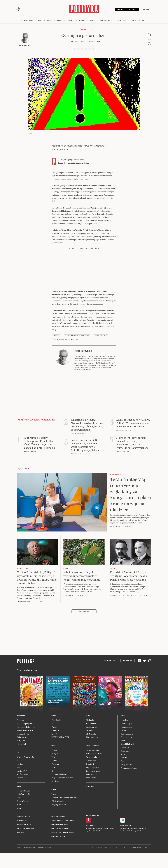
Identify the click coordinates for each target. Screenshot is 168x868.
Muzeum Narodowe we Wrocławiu (77, 351)
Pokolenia (122, 21)
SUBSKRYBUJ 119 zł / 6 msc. (126, 10)
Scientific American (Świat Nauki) (65, 813)
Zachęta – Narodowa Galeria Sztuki (67, 355)
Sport (123, 756)
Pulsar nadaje (92, 793)
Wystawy (84, 30)
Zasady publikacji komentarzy (63, 836)
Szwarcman (91, 739)
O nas (123, 776)
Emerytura (56, 745)
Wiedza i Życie (23, 749)
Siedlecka (90, 735)
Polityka (20, 735)
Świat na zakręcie (93, 772)
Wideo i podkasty (106, 21)
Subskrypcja (128, 675)
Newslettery (126, 735)
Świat (49, 21)
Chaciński (90, 745)
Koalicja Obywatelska (26, 772)
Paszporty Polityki (59, 789)
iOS (87, 841)
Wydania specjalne (24, 739)
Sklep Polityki (127, 780)
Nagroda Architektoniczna (62, 793)
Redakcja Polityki (23, 831)
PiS (18, 776)
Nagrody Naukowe (59, 819)
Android (92, 841)
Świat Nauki (22, 752)
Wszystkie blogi (93, 752)
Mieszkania (56, 735)
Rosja (19, 819)
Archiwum (125, 766)
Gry (53, 786)
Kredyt (54, 749)
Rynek (59, 21)
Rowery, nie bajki (93, 786)
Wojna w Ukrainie (24, 806)
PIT (53, 739)
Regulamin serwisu (58, 831)
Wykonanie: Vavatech (116, 863)
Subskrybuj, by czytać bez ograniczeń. (73, 164)
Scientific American (25, 745)
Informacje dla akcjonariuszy (63, 848)
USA (18, 813)
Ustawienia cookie (58, 852)
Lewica (20, 779)
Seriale (54, 776)
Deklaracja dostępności (60, 844)
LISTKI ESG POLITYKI (60, 752)
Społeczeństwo (127, 749)
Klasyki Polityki (127, 759)
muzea (56, 351)
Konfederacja (22, 789)
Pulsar (54, 809)
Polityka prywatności (60, 840)
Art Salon (55, 796)
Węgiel (54, 742)
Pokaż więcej (84, 626)
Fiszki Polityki (125, 841)
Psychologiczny (92, 782)
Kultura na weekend (94, 769)
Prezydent (21, 793)
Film (53, 772)
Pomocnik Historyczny (26, 742)
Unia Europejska (24, 809)
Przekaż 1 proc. (127, 752)
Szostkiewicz (92, 742)
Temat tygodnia (92, 765)
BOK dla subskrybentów (26, 844)
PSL (18, 782)
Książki (54, 765)
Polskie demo (92, 789)
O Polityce (21, 848)
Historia (124, 745)
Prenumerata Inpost (110, 675)
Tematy (124, 773)
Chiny (19, 823)
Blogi (92, 21)
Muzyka (55, 769)
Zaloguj (146, 10)
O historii (90, 779)
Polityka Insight (30, 863)
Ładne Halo (104, 863)
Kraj (40, 21)
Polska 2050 (22, 786)
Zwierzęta (125, 763)
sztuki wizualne (101, 351)
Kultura (71, 21)
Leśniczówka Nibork (44, 863)
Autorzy (124, 769)
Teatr (54, 782)
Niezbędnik (22, 759)
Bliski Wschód (23, 816)
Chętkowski (91, 749)
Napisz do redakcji (24, 840)
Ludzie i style (126, 739)
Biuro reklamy (22, 836)
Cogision (99, 863)
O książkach (91, 776)
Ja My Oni (21, 756)
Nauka (82, 21)
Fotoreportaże (127, 742)
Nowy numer (29, 21)
